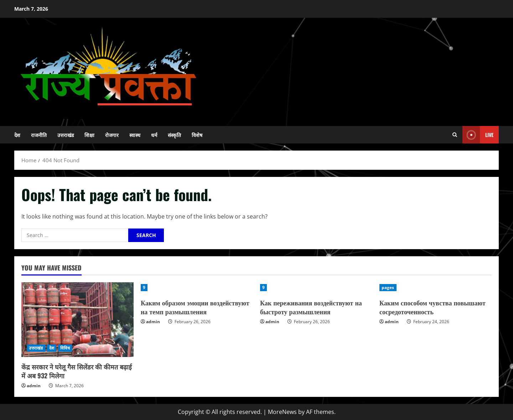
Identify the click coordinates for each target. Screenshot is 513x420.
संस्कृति (174, 135)
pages (388, 287)
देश (17, 135)
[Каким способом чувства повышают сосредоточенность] (436, 288)
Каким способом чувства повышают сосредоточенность (432, 307)
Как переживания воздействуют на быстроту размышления (311, 307)
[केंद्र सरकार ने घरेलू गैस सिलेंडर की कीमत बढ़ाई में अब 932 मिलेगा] (77, 320)
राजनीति (39, 135)
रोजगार (112, 135)
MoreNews (282, 412)
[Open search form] (455, 135)
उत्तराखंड (66, 135)
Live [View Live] (478, 135)
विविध (65, 348)
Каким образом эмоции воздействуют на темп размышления (195, 307)
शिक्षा (89, 135)
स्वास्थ (135, 135)
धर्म (154, 135)
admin (34, 386)
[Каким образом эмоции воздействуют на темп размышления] (197, 288)
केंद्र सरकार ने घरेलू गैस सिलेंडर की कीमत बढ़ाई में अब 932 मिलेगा (77, 371)
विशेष (197, 135)
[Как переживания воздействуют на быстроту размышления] (316, 288)
